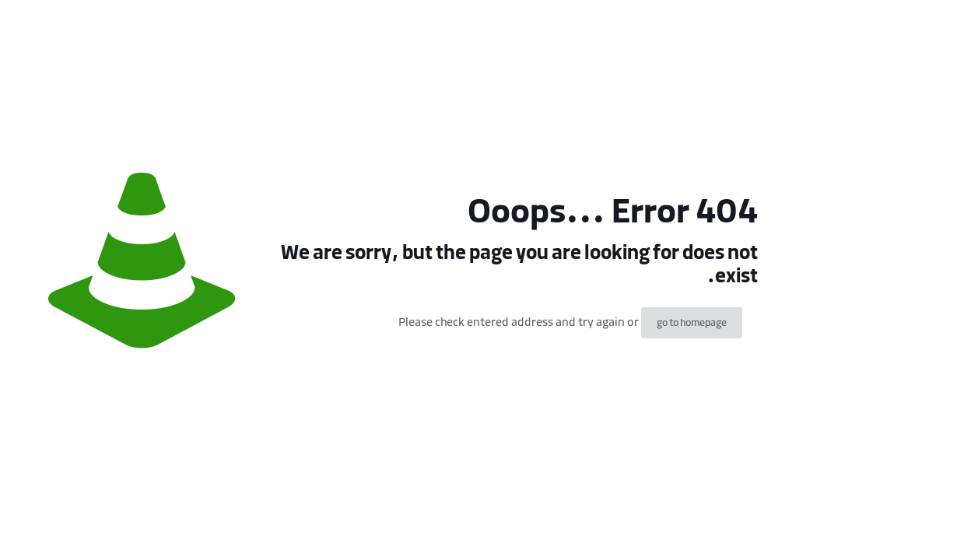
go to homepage (692, 323)
